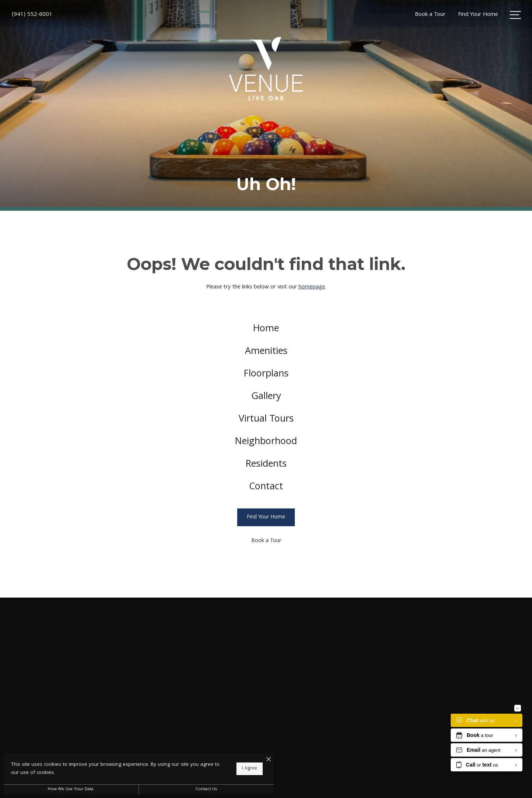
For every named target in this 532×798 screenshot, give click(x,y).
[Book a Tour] (266, 547)
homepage (312, 287)
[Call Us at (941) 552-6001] (32, 15)
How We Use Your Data (68, 789)
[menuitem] (266, 330)
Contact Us (197, 789)
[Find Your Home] (266, 523)
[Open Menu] (515, 15)
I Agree (238, 769)
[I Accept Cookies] (257, 761)
